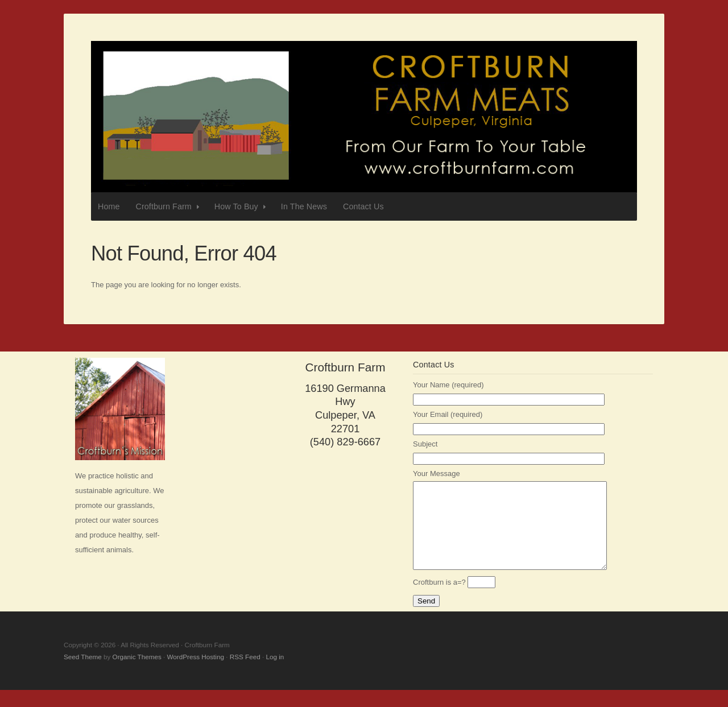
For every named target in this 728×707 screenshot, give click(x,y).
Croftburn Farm (364, 117)
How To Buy (241, 207)
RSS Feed (245, 674)
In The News (304, 206)
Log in (275, 674)
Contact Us (363, 206)
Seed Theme (83, 674)
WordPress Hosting (196, 674)
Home (109, 206)
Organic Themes (137, 674)
